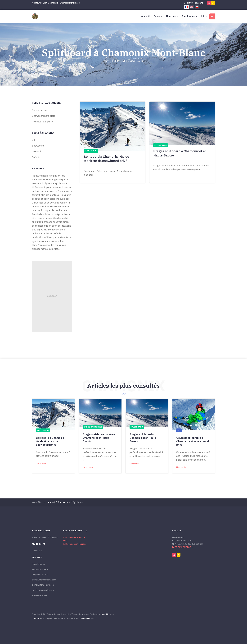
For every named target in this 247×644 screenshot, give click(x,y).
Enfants (36, 157)
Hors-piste (172, 16)
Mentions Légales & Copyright (45, 537)
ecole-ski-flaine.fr (40, 595)
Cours (158, 16)
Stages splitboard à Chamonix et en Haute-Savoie (143, 438)
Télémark (37, 152)
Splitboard (43, 430)
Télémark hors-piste (42, 122)
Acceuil (145, 16)
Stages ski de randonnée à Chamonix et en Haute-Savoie (99, 438)
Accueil (51, 502)
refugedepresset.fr (40, 575)
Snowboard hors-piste (44, 116)
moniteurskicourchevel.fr (43, 590)
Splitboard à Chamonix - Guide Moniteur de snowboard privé (51, 441)
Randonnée (190, 16)
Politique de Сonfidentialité (75, 544)
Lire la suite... (42, 463)
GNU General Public (85, 618)
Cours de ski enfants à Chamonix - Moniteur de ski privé (193, 441)
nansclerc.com (39, 564)
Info (204, 16)
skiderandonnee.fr (40, 569)
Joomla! (36, 618)
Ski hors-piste (39, 110)
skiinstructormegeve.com (43, 585)
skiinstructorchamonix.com (44, 580)
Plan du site (37, 551)
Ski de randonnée (93, 427)
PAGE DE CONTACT (183, 547)
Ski (34, 140)
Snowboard (38, 146)
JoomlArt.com (107, 614)
